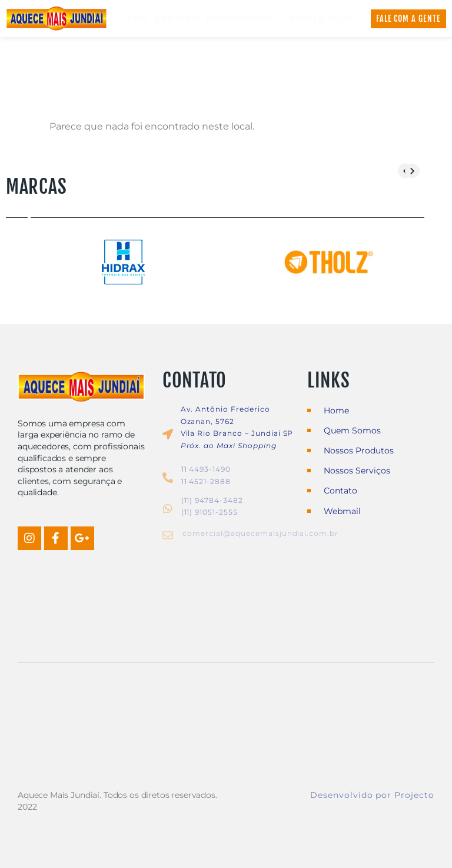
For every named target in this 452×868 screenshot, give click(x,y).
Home (138, 19)
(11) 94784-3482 (212, 500)
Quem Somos (177, 19)
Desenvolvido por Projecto (372, 795)
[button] (412, 170)
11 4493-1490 (206, 469)
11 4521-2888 (206, 481)
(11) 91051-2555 (210, 513)
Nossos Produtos (245, 19)
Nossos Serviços (326, 19)
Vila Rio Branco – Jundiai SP (237, 434)
